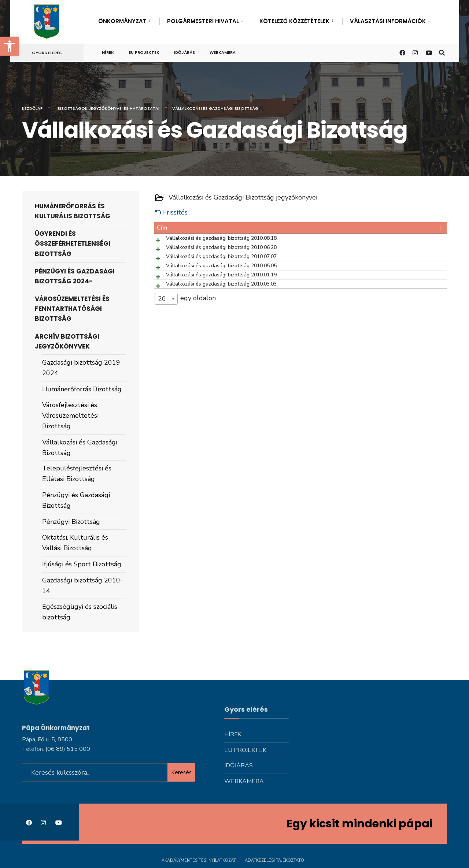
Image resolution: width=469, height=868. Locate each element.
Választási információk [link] (388, 21)
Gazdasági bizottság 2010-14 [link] (82, 586)
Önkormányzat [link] (122, 21)
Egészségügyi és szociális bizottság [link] (80, 612)
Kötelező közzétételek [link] (294, 21)
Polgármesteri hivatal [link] (203, 21)
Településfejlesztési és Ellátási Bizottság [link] (77, 474)
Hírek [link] (108, 52)
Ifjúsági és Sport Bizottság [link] (82, 564)
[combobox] (166, 373)
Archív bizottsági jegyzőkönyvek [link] (67, 341)
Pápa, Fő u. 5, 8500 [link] (47, 739)
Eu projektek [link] (144, 52)
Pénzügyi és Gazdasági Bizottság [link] (76, 500)
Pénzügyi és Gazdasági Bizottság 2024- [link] (75, 276)
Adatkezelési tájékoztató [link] (274, 860)
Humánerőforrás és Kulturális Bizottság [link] (73, 211)
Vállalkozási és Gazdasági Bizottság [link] (80, 448)
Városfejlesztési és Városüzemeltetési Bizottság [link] (70, 416)
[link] (10, 46)
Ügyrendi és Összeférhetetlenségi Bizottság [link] (73, 243)
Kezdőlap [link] (32, 108)
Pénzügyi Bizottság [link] (71, 522)
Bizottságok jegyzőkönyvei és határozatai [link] (108, 108)
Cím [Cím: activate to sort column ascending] (162, 228)
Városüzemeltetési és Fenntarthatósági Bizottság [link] (72, 309)
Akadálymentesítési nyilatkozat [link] (199, 860)
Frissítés (175, 212)
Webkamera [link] (223, 52)
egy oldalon (185, 373)
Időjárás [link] (184, 52)
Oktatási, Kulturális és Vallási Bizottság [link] (75, 543)
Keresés (181, 772)
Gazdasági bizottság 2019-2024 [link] (82, 368)
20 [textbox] (162, 373)
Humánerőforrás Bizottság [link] (82, 389)
